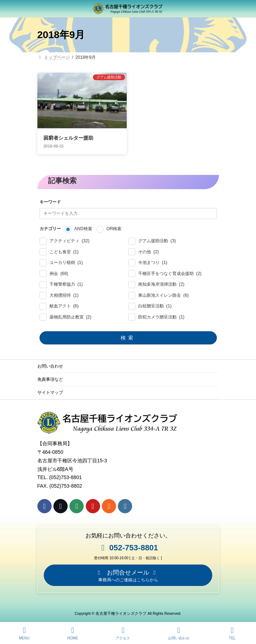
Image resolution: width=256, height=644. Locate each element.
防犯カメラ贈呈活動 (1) (161, 315)
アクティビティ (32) (69, 238)
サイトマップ (50, 390)
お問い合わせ (50, 364)
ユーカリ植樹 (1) (66, 260)
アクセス (123, 633)
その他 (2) (148, 250)
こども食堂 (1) (64, 250)
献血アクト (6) (64, 304)
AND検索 (83, 227)
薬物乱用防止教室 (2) (70, 315)
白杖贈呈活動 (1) (155, 304)
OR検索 (114, 227)
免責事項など (50, 377)
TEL (232, 633)
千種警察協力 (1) (66, 282)
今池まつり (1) (153, 260)
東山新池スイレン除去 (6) (163, 293)
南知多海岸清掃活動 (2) (161, 282)
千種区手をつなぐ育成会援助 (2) (170, 271)
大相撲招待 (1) (64, 293)
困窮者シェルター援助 (68, 135)
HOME (73, 633)
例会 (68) (59, 271)
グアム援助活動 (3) (157, 238)
